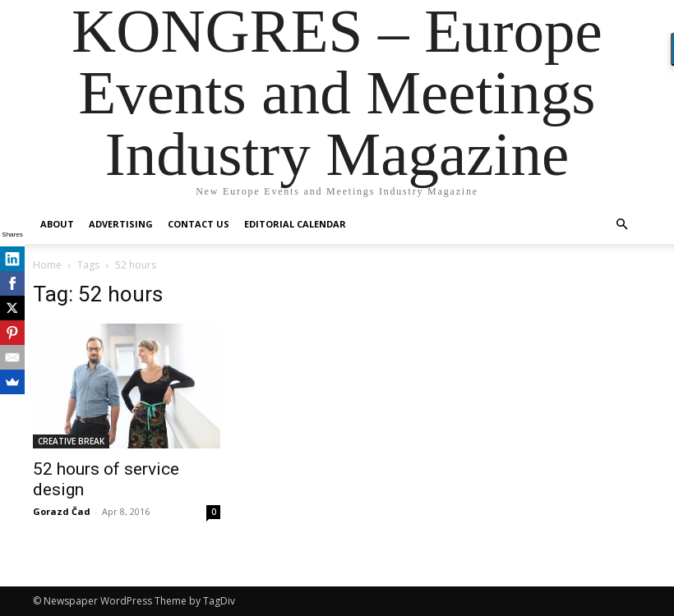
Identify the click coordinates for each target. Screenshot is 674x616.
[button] (621, 225)
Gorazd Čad (62, 511)
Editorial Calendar (295, 224)
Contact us (199, 224)
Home (47, 265)
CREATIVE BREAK (71, 441)
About (57, 224)
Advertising (121, 224)
